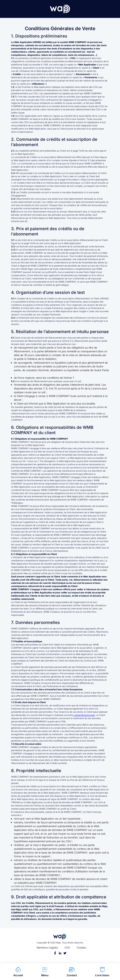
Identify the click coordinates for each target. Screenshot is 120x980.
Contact (72, 972)
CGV (67, 947)
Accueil (18, 972)
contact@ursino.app (84, 715)
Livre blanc (102, 972)
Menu (45, 972)
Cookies (81, 947)
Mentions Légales (47, 947)
